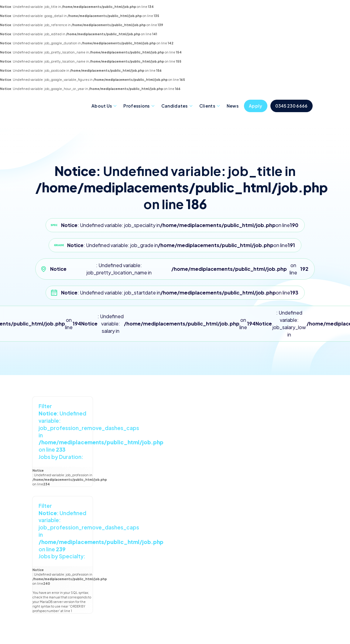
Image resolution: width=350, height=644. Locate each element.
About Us (102, 106)
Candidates (175, 106)
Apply (256, 106)
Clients (207, 106)
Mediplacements (60, 106)
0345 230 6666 (292, 106)
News (233, 106)
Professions (136, 106)
